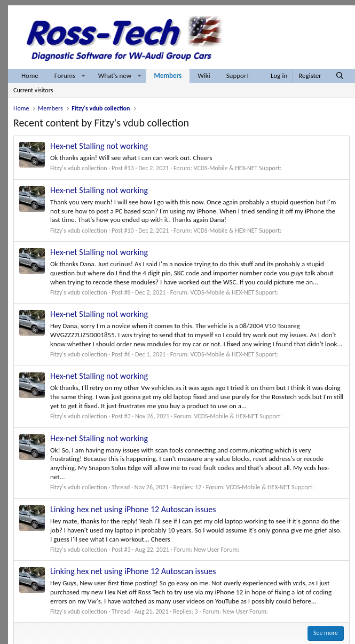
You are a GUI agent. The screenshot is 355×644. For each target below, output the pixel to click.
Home (30, 75)
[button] (83, 76)
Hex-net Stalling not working (99, 146)
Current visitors (33, 90)
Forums (65, 75)
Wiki (204, 75)
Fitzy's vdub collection (79, 168)
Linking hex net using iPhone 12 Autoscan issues (133, 509)
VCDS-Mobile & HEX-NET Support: (238, 168)
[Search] (340, 76)
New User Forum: (216, 550)
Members (168, 75)
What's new (115, 75)
